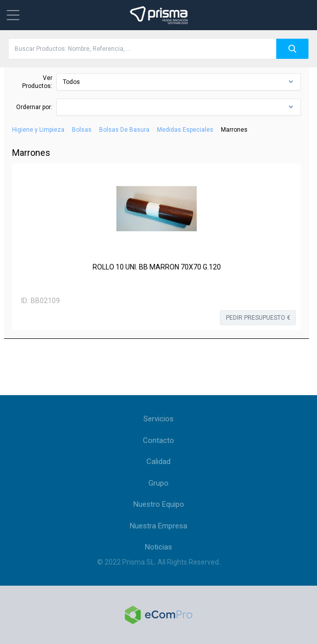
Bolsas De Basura (124, 130)
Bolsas (82, 130)
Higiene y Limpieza (38, 130)
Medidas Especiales (185, 130)
